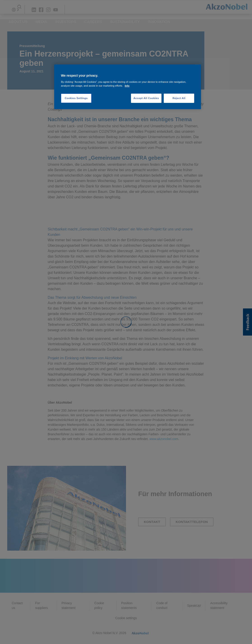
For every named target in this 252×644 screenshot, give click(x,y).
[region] (128, 87)
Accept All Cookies (146, 98)
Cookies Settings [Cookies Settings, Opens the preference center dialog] (76, 98)
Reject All (179, 98)
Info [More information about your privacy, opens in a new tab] (127, 86)
